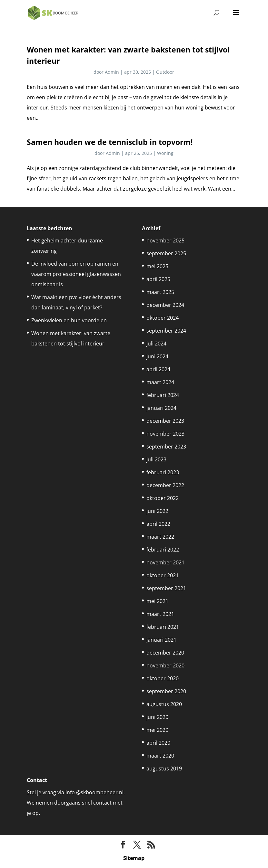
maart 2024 (160, 382)
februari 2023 (163, 472)
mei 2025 (157, 266)
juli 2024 (156, 344)
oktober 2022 (163, 498)
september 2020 (166, 691)
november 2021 (165, 562)
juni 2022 (157, 511)
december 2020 (165, 653)
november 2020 (165, 665)
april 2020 (158, 743)
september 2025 (166, 253)
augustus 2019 (164, 769)
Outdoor (165, 72)
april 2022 (158, 524)
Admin (112, 72)
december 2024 (165, 305)
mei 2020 (157, 730)
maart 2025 (160, 292)
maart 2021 (160, 614)
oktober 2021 (163, 575)
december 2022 (165, 485)
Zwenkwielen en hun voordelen (69, 320)
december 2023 (165, 421)
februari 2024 (163, 395)
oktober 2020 (163, 678)
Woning (165, 153)
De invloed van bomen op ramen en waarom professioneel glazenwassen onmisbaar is (76, 274)
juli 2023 (156, 459)
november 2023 (165, 434)
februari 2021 (163, 627)
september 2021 (166, 588)
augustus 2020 (164, 704)
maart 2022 (160, 537)
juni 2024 (157, 356)
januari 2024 (161, 408)
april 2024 (158, 369)
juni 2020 (157, 717)
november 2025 (165, 241)
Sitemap (134, 858)
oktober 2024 (163, 318)
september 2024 (166, 331)
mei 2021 (157, 601)
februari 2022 (163, 550)
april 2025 (158, 279)
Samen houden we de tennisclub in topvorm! (110, 142)
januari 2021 (161, 640)
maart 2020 (160, 756)
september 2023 (166, 447)
